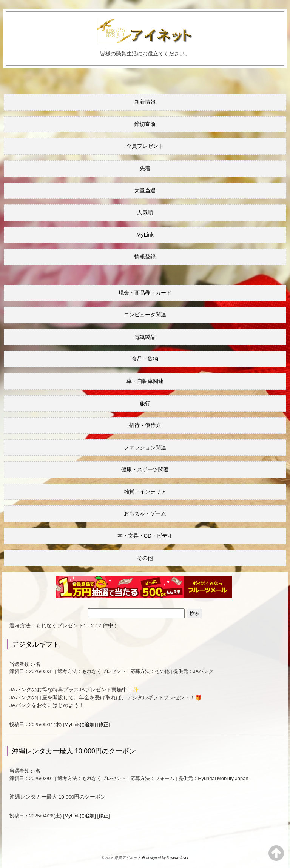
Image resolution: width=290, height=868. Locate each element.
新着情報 (145, 102)
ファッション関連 (145, 447)
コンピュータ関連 (145, 315)
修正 (103, 724)
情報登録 (145, 257)
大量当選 (145, 190)
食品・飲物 (145, 359)
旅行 (145, 403)
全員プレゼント (145, 146)
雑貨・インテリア (145, 492)
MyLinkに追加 (79, 724)
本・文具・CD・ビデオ (145, 536)
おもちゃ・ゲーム (145, 513)
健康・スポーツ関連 (145, 469)
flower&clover (177, 858)
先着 (145, 168)
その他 (145, 558)
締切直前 (145, 124)
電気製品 (145, 337)
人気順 (145, 212)
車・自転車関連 (145, 381)
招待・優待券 (145, 425)
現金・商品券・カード (145, 293)
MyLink (145, 235)
